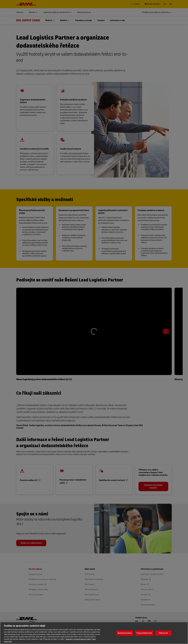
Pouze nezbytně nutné (144, 633)
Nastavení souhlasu (125, 633)
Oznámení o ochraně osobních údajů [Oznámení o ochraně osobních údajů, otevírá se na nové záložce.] (78, 639)
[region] (94, 633)
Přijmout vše (163, 633)
